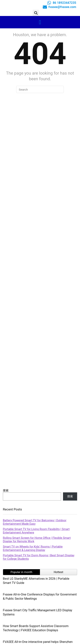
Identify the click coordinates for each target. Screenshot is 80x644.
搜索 (6, 490)
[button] (36, 13)
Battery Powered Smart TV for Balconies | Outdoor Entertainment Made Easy (35, 522)
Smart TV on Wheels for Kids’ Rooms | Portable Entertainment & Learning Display (33, 548)
